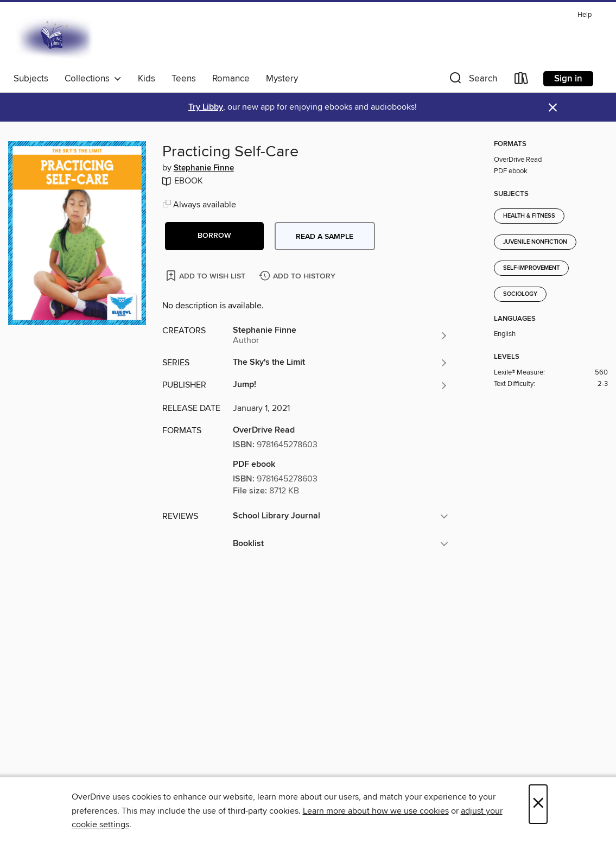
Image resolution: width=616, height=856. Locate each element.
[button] (472, 81)
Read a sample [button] (325, 237)
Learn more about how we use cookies (376, 811)
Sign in (568, 79)
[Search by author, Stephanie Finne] (341, 335)
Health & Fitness (529, 216)
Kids (147, 79)
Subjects (31, 79)
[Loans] (522, 81)
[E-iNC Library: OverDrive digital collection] (55, 37)
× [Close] (538, 804)
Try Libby (206, 107)
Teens (184, 79)
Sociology (520, 294)
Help (585, 15)
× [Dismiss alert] (553, 108)
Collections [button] (93, 79)
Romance (231, 79)
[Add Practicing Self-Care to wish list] (207, 275)
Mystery (282, 79)
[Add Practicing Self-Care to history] (299, 277)
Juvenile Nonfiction (535, 242)
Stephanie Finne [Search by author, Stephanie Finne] (204, 168)
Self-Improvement (531, 268)
